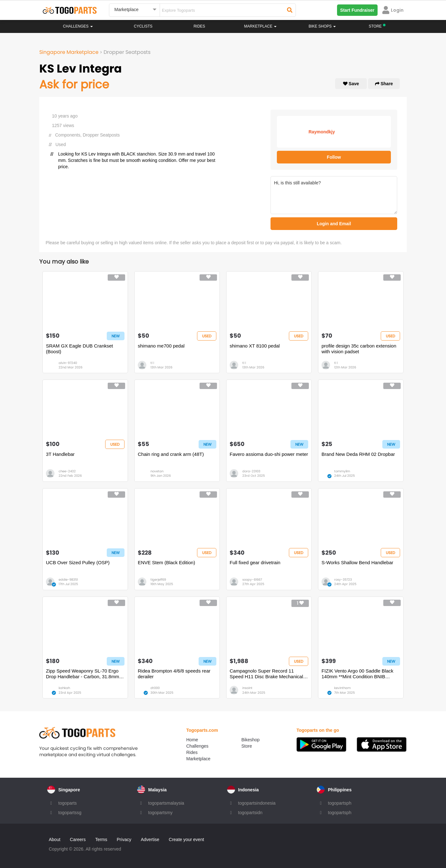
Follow (334, 157)
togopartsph (340, 803)
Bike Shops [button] (322, 26)
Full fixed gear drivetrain (255, 562)
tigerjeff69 (158, 580)
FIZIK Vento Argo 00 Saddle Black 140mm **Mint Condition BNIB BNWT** (357, 674)
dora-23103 (251, 471)
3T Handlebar (60, 454)
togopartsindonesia (257, 803)
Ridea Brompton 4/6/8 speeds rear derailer (174, 674)
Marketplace (198, 759)
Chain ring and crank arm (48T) (171, 454)
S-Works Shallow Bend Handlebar (357, 562)
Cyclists (143, 26)
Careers (78, 839)
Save (351, 84)
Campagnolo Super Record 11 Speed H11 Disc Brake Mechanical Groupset (266, 674)
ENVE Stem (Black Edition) (166, 562)
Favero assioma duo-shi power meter (269, 454)
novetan (157, 471)
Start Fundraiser (357, 10)
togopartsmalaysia (166, 803)
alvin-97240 (68, 363)
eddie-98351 (68, 580)
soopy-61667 (252, 580)
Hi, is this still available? (334, 195)
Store (247, 746)
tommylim (342, 471)
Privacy (124, 839)
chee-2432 (67, 471)
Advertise (150, 839)
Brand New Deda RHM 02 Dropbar (358, 454)
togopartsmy (160, 813)
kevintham (342, 688)
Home (192, 740)
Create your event (186, 839)
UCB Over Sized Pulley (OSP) (78, 562)
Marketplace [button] (261, 26)
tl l (152, 363)
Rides (199, 26)
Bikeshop (251, 740)
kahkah (64, 688)
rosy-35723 (343, 580)
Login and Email (334, 224)
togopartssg (70, 813)
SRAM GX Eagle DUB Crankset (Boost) (80, 349)
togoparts (67, 803)
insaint (247, 688)
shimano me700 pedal (161, 346)
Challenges (78, 26)
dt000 (155, 688)
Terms (101, 839)
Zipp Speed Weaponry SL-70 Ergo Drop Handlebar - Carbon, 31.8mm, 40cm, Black (83, 674)
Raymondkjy (322, 132)
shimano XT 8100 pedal (255, 346)
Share (384, 84)
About (55, 839)
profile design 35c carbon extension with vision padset (359, 349)
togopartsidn (250, 813)
